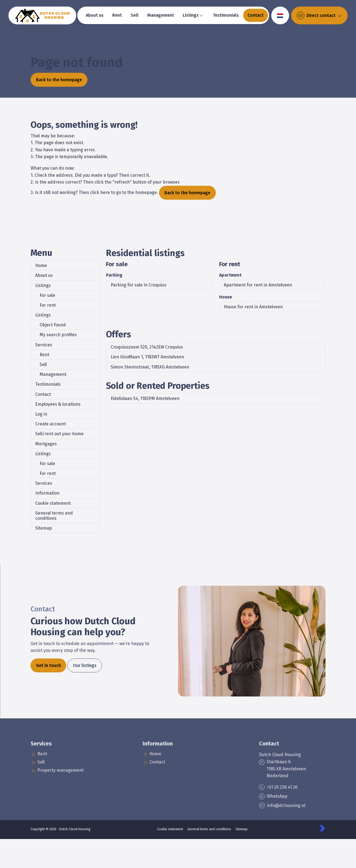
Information (47, 493)
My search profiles (58, 335)
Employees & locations (58, 404)
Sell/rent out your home (59, 434)
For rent (48, 305)
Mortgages (46, 444)
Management (53, 374)
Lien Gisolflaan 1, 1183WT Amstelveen (147, 357)
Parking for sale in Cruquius (139, 285)
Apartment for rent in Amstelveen (258, 285)
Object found (53, 325)
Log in (41, 414)
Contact (43, 394)
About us (44, 275)
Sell (43, 365)
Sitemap (44, 528)
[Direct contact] (319, 15)
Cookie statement (53, 503)
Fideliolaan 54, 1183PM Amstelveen (145, 398)
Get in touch (48, 665)
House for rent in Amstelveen (253, 307)
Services (44, 345)
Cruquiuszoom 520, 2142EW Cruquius (147, 347)
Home (41, 265)
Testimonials (48, 384)
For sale (47, 295)
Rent (44, 355)
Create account (51, 424)
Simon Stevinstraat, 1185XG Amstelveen (150, 367)
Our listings (85, 665)
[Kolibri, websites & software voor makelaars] (322, 828)
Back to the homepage (59, 80)
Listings (43, 285)
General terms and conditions (54, 516)
